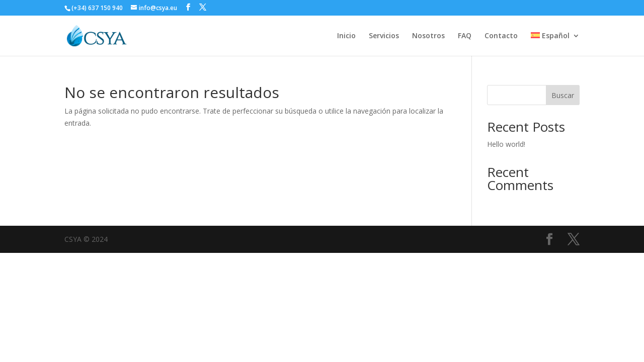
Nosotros (428, 36)
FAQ (465, 36)
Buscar (563, 95)
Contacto (501, 36)
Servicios (384, 36)
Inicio (346, 36)
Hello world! (506, 144)
